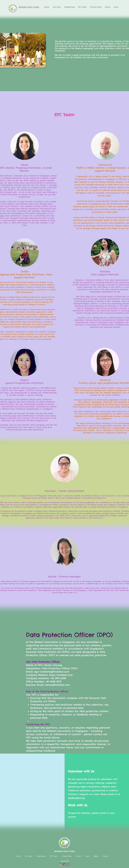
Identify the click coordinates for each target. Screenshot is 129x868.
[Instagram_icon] (61, 864)
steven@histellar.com (57, 685)
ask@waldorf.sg (76, 798)
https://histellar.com (61, 675)
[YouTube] (68, 864)
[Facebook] (64, 864)
